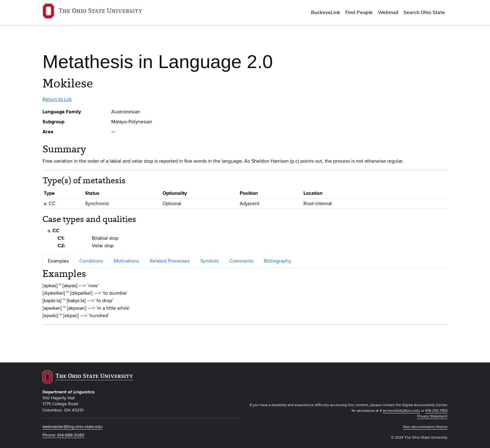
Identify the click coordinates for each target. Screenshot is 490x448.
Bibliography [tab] (277, 261)
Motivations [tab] (126, 261)
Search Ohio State (424, 12)
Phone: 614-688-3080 (63, 435)
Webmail (388, 12)
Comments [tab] (241, 261)
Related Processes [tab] (170, 261)
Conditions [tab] (91, 261)
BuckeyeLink (326, 12)
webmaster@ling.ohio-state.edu (72, 427)
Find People (359, 12)
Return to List (57, 99)
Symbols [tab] (210, 261)
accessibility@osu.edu (401, 411)
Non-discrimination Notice (425, 427)
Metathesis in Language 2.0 (158, 62)
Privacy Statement (432, 416)
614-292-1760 (436, 411)
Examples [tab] (58, 261)
